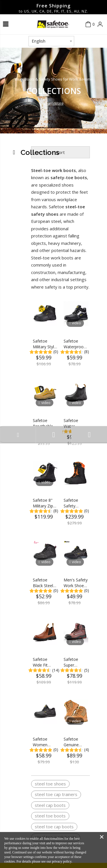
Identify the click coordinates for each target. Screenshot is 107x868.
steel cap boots (50, 805)
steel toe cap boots (54, 827)
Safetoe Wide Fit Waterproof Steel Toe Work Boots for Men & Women (44, 662)
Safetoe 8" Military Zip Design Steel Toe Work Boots (44, 503)
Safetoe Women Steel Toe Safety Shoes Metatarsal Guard (45, 742)
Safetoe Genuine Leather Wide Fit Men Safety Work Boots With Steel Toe (76, 742)
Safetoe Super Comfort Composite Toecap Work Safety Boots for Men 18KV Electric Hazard (75, 662)
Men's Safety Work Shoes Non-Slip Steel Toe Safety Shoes (76, 583)
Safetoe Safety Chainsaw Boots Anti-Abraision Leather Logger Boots (74, 503)
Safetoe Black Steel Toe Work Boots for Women (43, 583)
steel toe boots (50, 816)
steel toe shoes (50, 784)
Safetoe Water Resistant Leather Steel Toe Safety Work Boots (75, 423)
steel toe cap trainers (56, 794)
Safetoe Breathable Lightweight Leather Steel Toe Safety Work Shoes (44, 423)
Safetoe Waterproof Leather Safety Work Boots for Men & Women (75, 344)
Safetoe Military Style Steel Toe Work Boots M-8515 (45, 344)
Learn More (54, 103)
